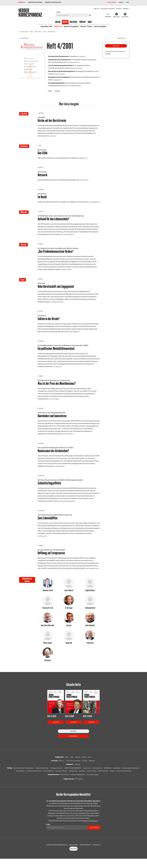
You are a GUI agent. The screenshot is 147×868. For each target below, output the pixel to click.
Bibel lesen (82, 775)
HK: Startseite (24, 30)
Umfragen (77, 769)
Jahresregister (100, 25)
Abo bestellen (73, 741)
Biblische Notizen (103, 775)
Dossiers (74, 21)
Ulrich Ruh (82, 55)
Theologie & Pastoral (35, 2)
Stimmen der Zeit (97, 773)
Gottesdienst (117, 773)
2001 (45, 30)
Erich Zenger (61, 73)
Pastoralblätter (20, 775)
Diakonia (113, 775)
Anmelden (108, 52)
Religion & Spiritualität (53, 2)
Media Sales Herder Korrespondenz (24, 773)
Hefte (65, 21)
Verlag (121, 2)
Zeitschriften (111, 2)
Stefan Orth (58, 79)
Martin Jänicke (78, 67)
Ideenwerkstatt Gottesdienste (131, 773)
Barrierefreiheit (85, 849)
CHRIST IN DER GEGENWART (73, 773)
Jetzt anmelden (94, 832)
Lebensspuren (73, 775)
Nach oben (73, 853)
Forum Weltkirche (48, 775)
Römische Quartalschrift (124, 775)
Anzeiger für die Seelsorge (34, 775)
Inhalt (50, 90)
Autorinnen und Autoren (108, 7)
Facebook (80, 783)
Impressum (97, 849)
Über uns (96, 7)
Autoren (57, 90)
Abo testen (116, 45)
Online (58, 21)
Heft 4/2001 (52, 30)
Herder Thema (86, 25)
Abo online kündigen (93, 779)
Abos (90, 21)
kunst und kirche (92, 775)
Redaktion (126, 7)
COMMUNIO (108, 773)
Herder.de (22, 2)
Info (127, 2)
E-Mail (48, 829)
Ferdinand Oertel (74, 61)
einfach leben (87, 773)
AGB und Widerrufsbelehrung (57, 849)
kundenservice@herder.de (77, 779)
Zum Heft (56, 727)
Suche (58, 11)
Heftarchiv (58, 25)
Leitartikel (62, 55)
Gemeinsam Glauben (61, 775)
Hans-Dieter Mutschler (74, 85)
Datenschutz (73, 849)
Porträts (119, 7)
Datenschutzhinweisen (91, 825)
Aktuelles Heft (46, 25)
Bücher (83, 21)
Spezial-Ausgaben (71, 25)
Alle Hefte (73, 736)
